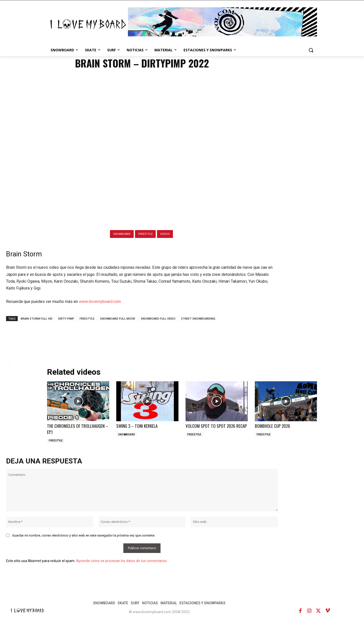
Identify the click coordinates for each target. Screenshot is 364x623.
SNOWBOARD (122, 234)
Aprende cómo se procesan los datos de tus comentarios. (122, 561)
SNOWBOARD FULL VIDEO (158, 318)
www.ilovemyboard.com (100, 302)
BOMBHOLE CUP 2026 (272, 426)
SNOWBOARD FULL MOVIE (118, 318)
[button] (311, 50)
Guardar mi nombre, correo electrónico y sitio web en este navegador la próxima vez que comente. (84, 535)
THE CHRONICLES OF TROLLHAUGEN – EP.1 (78, 429)
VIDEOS (165, 234)
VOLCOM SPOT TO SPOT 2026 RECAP (216, 426)
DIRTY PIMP (66, 318)
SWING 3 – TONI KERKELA (137, 426)
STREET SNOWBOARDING (198, 318)
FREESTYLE (145, 234)
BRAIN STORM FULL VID (37, 318)
